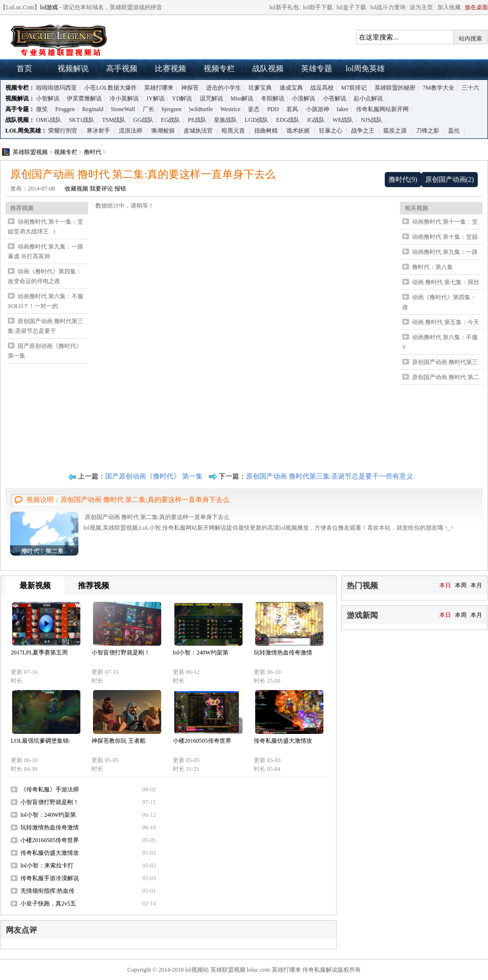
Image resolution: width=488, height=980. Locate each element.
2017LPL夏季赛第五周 (39, 653)
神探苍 (190, 88)
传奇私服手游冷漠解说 (50, 878)
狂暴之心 (331, 131)
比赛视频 (170, 68)
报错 (120, 189)
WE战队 (343, 120)
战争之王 (363, 131)
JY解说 (155, 98)
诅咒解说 (211, 98)
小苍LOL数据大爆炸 (110, 88)
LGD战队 (257, 120)
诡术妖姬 (298, 131)
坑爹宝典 (260, 88)
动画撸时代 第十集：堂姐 (445, 237)
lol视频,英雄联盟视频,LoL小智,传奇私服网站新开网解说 (59, 39)
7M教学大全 (439, 88)
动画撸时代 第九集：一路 (445, 252)
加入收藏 (449, 7)
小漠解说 (303, 98)
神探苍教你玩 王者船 (119, 741)
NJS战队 (372, 120)
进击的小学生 (224, 88)
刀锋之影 (428, 131)
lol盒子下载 (351, 7)
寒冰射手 (98, 131)
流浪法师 (131, 131)
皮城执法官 (198, 131)
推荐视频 (94, 586)
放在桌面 (476, 7)
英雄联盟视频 (30, 152)
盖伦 (454, 131)
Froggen (65, 109)
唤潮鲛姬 (163, 131)
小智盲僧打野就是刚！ (121, 653)
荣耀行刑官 (63, 131)
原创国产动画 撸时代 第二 (446, 377)
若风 (292, 109)
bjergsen (171, 109)
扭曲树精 (266, 131)
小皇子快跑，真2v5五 (48, 903)
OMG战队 (49, 120)
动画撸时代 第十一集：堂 (445, 222)
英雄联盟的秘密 (395, 88)
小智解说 (48, 98)
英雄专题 (317, 68)
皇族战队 (225, 120)
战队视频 (268, 68)
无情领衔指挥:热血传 (47, 891)
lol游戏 (49, 7)
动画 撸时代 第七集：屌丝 (446, 282)
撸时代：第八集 (432, 267)
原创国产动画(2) (450, 180)
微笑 (42, 109)
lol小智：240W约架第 (201, 653)
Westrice (230, 109)
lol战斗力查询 (388, 7)
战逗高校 (322, 88)
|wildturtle (201, 109)
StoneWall (123, 109)
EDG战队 (288, 120)
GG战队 (143, 120)
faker (343, 109)
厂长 (149, 109)
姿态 (254, 109)
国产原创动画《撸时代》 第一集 (154, 476)
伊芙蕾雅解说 (84, 98)
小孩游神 (318, 109)
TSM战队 (114, 120)
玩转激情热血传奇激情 (283, 653)
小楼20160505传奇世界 (202, 741)
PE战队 (197, 120)
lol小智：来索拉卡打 (47, 865)
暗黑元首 (233, 131)
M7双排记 (354, 88)
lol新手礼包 (284, 7)
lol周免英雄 (366, 68)
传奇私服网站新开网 (382, 109)
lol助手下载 (318, 7)
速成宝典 (291, 88)
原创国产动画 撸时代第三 (445, 362)
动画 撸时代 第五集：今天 (446, 322)
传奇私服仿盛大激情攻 (283, 741)
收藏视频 (76, 189)
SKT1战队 (82, 120)
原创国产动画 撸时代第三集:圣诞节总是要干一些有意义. (330, 476)
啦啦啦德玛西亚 (56, 88)
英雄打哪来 (159, 88)
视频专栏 (219, 68)
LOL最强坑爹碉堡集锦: (41, 741)
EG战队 (170, 120)
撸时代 (93, 152)
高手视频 (122, 68)
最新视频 (35, 586)
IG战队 (316, 120)
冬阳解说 (273, 98)
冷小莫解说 (124, 98)
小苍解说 (335, 98)
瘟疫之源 (395, 131)
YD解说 (182, 98)
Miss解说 (242, 98)
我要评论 (101, 189)
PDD (273, 109)
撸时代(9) (403, 180)
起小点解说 (368, 98)
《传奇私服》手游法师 (50, 789)
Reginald (93, 109)
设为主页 (421, 7)
